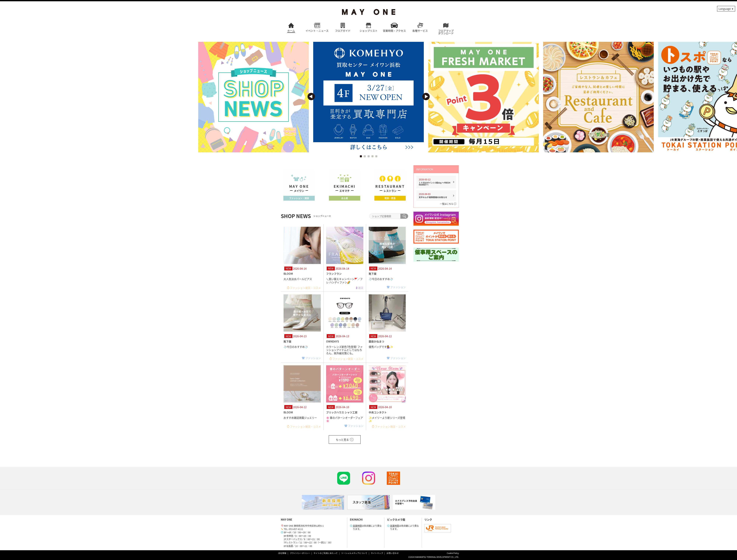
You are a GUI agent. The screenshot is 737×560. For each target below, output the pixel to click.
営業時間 (357, 526)
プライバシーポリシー (300, 553)
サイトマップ (377, 553)
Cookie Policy (453, 553)
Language (725, 9)
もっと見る (345, 440)
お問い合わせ (393, 553)
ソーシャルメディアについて (354, 553)
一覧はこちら (448, 204)
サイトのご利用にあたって (326, 553)
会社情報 (282, 553)
